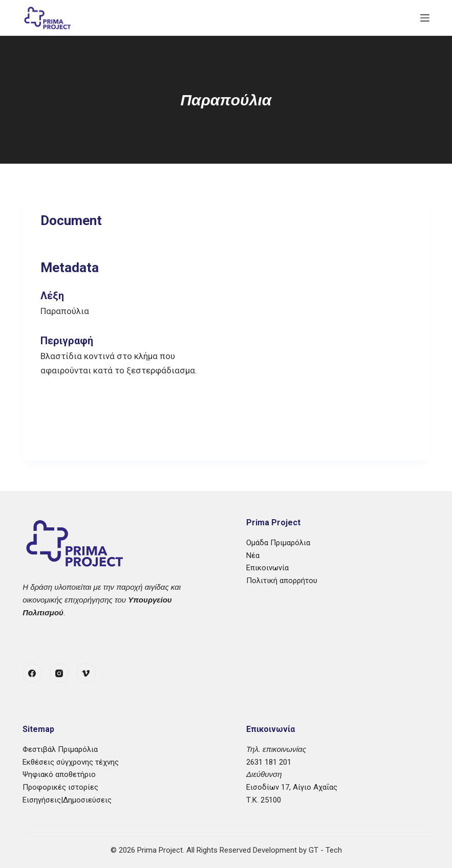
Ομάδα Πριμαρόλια (278, 543)
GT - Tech (325, 850)
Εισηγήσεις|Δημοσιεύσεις (67, 800)
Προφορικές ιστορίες (60, 787)
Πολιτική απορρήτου (282, 581)
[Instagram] (59, 673)
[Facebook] (32, 673)
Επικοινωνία (267, 568)
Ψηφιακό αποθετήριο (59, 774)
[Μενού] (425, 18)
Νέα (253, 555)
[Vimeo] (86, 673)
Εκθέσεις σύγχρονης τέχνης (71, 762)
